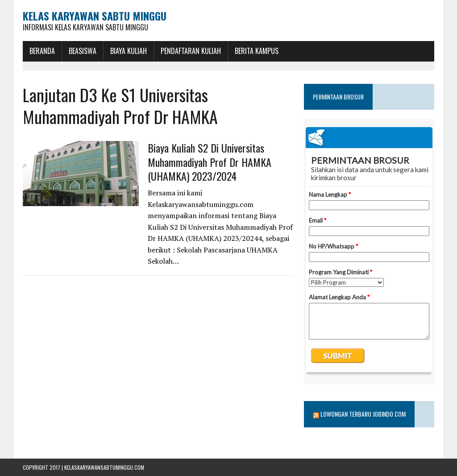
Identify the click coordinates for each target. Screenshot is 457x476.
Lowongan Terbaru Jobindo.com (363, 414)
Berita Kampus (257, 51)
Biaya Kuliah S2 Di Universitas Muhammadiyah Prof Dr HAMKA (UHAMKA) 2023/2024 (210, 161)
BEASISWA (83, 51)
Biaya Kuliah (129, 51)
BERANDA (42, 51)
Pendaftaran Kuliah (191, 51)
